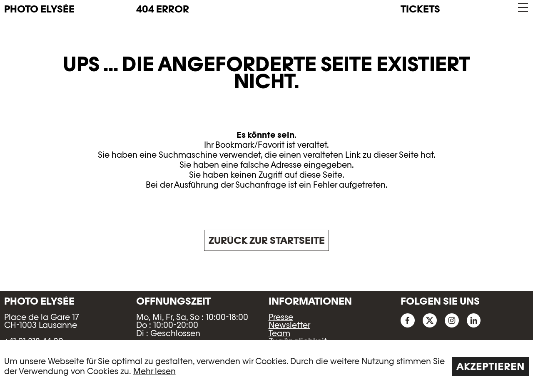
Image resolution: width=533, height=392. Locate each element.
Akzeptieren (491, 366)
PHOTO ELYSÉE (39, 9)
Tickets (420, 9)
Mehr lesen (154, 371)
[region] (266, 366)
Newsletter (289, 325)
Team (279, 333)
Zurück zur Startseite (267, 240)
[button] (522, 8)
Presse (281, 317)
